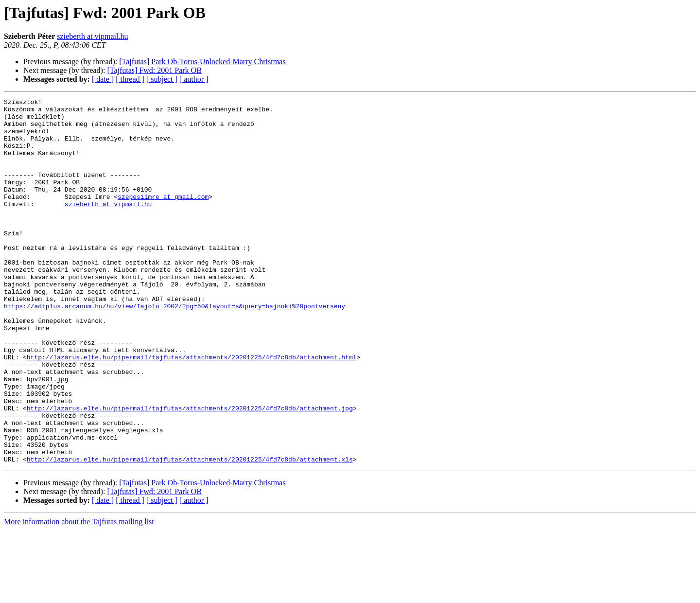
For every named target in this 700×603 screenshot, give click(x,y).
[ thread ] (130, 79)
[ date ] (103, 79)
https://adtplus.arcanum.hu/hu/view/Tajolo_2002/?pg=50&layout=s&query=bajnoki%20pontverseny (175, 348)
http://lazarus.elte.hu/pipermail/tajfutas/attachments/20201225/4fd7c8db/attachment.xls (190, 532)
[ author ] (194, 79)
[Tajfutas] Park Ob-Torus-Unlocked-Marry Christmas (202, 62)
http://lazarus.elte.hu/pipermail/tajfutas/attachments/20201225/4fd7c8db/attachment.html (192, 409)
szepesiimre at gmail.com (163, 217)
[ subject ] (162, 79)
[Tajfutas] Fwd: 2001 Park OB (154, 70)
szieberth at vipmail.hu (92, 36)
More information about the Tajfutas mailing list (79, 594)
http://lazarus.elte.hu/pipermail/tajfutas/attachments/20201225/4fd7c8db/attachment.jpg (190, 471)
